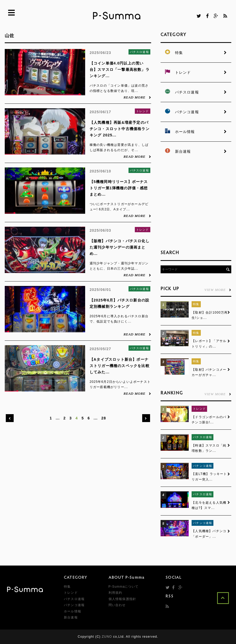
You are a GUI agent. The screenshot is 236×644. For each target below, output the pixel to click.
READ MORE (137, 97)
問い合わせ (117, 605)
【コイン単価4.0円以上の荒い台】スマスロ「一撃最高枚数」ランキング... (120, 70)
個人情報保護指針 (122, 599)
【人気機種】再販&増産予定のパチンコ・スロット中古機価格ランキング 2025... (120, 129)
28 (104, 418)
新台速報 (71, 618)
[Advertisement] (198, 203)
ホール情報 (73, 611)
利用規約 (116, 593)
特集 (196, 304)
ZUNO (107, 637)
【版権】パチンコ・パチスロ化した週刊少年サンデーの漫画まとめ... (120, 247)
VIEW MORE (218, 290)
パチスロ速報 (139, 52)
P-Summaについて (124, 587)
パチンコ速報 (202, 466)
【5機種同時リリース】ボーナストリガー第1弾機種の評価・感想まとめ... (119, 188)
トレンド (143, 111)
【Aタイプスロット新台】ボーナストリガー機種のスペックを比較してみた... (120, 366)
